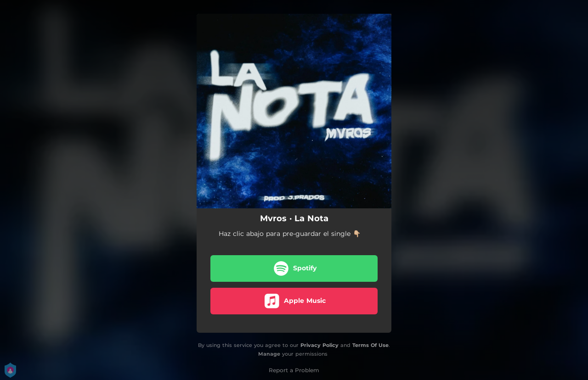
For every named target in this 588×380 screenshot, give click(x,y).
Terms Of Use (370, 345)
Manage (269, 354)
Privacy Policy (319, 345)
